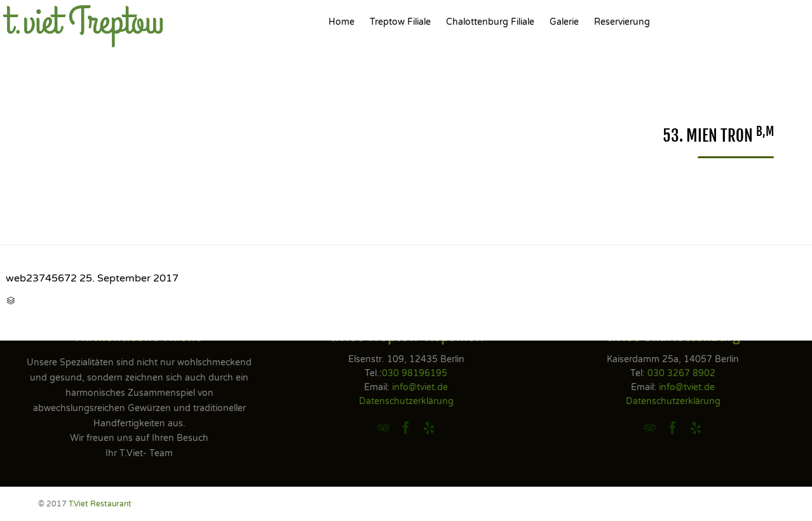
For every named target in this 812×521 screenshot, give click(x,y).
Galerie (564, 22)
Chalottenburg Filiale (490, 22)
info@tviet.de (420, 387)
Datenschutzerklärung (406, 401)
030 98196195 (415, 373)
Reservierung (622, 22)
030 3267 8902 (681, 373)
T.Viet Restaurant (100, 504)
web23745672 (41, 278)
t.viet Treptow (85, 22)
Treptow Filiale (400, 22)
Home (342, 22)
